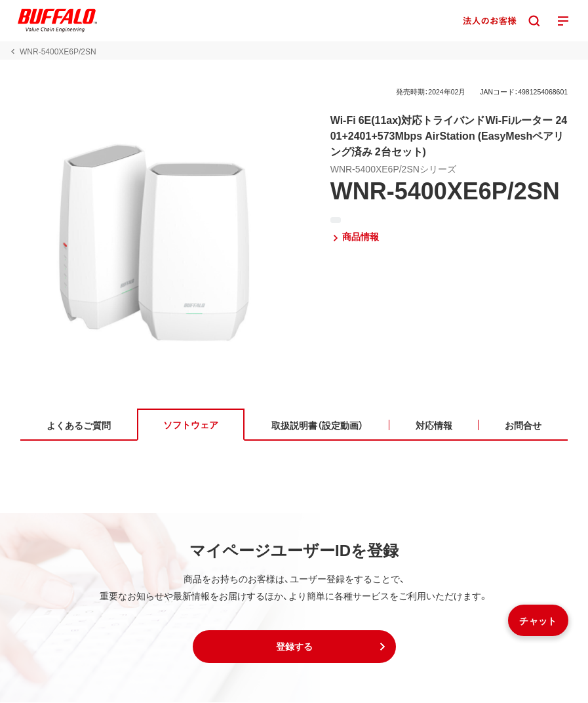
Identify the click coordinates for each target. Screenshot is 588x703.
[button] (294, 647)
